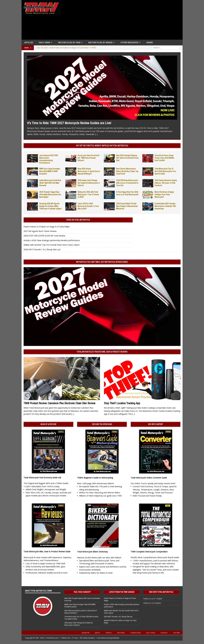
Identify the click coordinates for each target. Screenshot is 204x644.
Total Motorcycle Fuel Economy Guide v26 (42, 478)
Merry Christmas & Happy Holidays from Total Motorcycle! (164, 194)
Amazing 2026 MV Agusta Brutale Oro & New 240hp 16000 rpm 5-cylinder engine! (50, 206)
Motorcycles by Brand (100, 42)
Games (150, 42)
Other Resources (129, 42)
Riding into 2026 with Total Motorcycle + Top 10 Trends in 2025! (88, 194)
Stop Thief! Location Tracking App (122, 403)
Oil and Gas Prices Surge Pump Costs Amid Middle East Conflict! (164, 158)
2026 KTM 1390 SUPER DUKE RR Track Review (44, 236)
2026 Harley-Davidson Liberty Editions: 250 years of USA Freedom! (166, 183)
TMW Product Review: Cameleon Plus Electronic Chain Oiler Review (59, 403)
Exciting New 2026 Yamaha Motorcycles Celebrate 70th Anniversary (165, 206)
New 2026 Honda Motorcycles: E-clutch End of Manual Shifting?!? (89, 171)
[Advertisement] (123, 21)
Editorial (121, 633)
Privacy (109, 633)
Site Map (177, 633)
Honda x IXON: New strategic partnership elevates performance (52, 240)
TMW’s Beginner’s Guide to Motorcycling (95, 478)
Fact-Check (151, 633)
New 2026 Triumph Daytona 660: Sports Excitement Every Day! (127, 158)
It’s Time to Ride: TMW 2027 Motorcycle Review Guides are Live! (69, 123)
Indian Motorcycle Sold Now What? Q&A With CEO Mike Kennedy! (50, 183)
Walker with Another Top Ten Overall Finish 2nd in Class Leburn (52, 245)
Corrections (135, 633)
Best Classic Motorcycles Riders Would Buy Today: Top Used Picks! (127, 171)
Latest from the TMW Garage (122, 592)
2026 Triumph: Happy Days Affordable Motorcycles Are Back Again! (50, 194)
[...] (96, 134)
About (98, 633)
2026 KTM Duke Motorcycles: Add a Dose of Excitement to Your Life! (127, 183)
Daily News (44, 42)
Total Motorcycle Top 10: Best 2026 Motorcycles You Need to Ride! (165, 171)
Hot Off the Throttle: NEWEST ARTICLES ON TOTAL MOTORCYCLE (102, 146)
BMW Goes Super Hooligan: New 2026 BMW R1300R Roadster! (50, 171)
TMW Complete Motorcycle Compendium (149, 552)
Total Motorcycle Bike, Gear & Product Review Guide (47, 552)
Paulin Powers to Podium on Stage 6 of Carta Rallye (47, 227)
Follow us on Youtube (152, 603)
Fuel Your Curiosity (82, 592)
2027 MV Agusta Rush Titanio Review (40, 231)
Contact (164, 633)
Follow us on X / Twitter (153, 599)
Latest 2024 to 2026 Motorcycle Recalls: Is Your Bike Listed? (88, 206)
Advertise (86, 633)
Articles (29, 42)
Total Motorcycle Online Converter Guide (149, 478)
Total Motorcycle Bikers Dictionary (92, 552)
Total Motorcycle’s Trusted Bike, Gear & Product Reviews (102, 352)
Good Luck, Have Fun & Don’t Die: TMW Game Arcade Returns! (89, 158)
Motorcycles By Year (69, 42)
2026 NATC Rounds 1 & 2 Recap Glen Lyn (42, 249)
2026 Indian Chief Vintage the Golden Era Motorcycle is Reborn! (89, 183)
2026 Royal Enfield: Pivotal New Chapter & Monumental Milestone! (127, 206)
